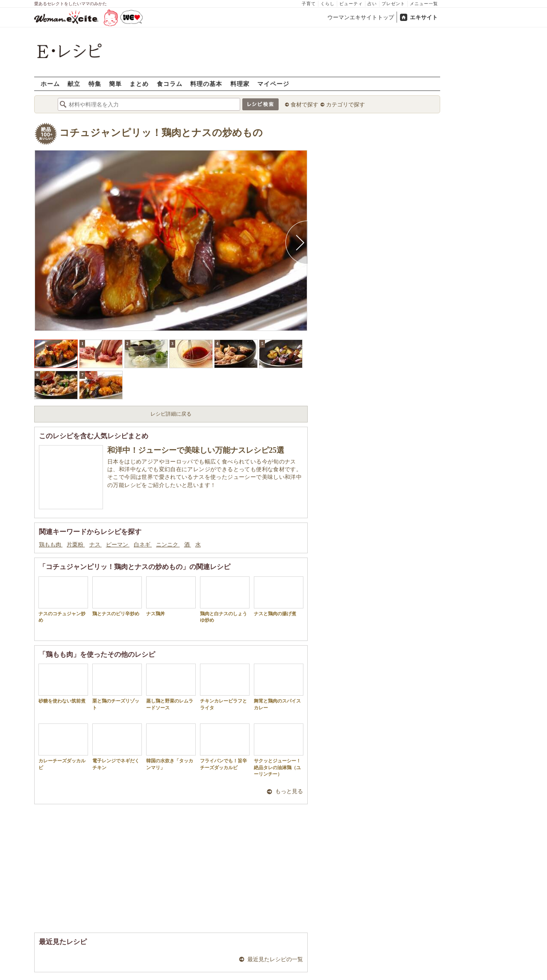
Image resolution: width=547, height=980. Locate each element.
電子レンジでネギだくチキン (117, 747)
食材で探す (304, 105)
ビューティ (351, 4)
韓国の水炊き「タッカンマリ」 (171, 747)
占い (372, 4)
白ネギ (143, 545)
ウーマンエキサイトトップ (361, 17)
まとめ (139, 84)
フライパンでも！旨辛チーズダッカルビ (225, 747)
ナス (96, 545)
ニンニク (168, 545)
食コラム (170, 84)
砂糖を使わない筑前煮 (63, 683)
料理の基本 (206, 84)
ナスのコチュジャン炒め (63, 599)
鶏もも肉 (51, 545)
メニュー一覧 (424, 4)
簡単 (115, 84)
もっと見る (289, 791)
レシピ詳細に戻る (171, 414)
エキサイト (424, 17)
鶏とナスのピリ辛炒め (117, 596)
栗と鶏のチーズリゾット (117, 687)
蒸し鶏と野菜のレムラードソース (171, 687)
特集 (95, 84)
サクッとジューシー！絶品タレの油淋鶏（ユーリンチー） (279, 750)
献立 (74, 84)
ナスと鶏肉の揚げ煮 (279, 596)
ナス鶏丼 (171, 596)
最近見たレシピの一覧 (275, 959)
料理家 (240, 84)
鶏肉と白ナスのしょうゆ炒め (225, 599)
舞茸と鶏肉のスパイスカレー (279, 687)
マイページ (273, 84)
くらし (328, 4)
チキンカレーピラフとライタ (225, 687)
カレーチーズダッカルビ (63, 747)
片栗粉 (76, 545)
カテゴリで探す (346, 105)
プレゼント (393, 4)
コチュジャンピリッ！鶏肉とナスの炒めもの (161, 133)
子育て (309, 4)
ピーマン (118, 545)
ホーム (50, 84)
